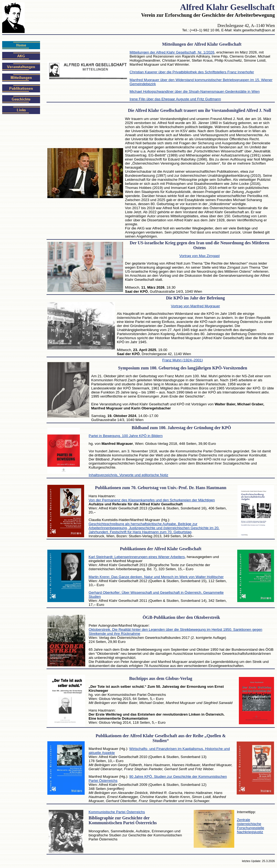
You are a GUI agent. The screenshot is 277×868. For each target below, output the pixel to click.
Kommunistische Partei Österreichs (117, 812)
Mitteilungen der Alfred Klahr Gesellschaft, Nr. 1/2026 (172, 52)
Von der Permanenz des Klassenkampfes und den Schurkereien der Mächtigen (152, 500)
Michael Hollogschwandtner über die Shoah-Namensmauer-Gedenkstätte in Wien (195, 91)
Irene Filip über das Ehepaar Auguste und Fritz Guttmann (175, 99)
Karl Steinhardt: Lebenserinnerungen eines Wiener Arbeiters (137, 557)
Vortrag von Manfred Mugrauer (196, 306)
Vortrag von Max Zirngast (199, 256)
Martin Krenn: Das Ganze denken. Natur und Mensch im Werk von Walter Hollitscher (156, 577)
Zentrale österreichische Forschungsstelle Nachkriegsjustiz (251, 826)
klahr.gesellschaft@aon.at (254, 30)
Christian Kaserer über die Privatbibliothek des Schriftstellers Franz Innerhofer (192, 72)
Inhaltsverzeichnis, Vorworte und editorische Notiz (128, 475)
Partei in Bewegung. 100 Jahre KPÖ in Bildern (126, 436)
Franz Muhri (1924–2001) (183, 360)
